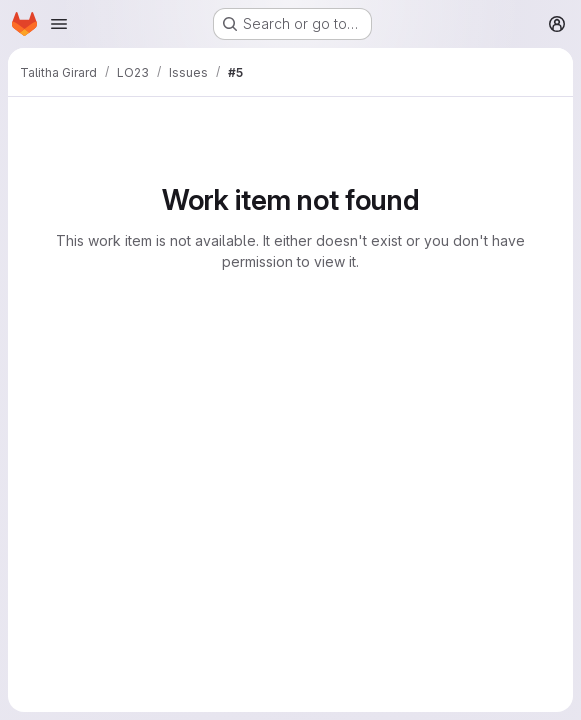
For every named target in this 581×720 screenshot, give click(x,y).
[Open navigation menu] (59, 24)
